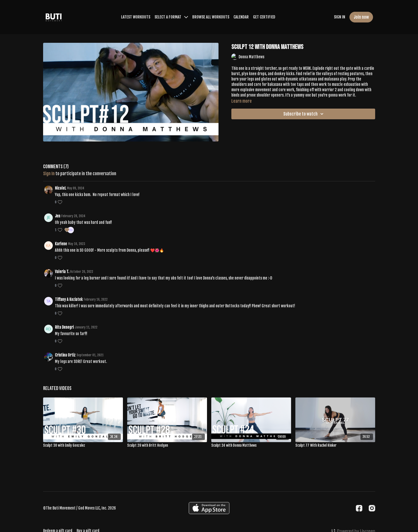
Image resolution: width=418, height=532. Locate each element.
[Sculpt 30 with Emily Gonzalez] (83, 446)
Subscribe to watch (304, 114)
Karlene (61, 244)
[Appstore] (209, 508)
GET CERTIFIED (264, 17)
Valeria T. (62, 272)
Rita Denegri (64, 327)
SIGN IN (340, 17)
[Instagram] (372, 508)
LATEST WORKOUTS (136, 17)
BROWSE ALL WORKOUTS (211, 17)
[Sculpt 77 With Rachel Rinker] (335, 446)
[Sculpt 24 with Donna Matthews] (251, 446)
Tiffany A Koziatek (69, 299)
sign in (49, 174)
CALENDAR (241, 17)
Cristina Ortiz (65, 355)
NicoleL (60, 188)
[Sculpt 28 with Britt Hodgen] (167, 446)
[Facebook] (359, 508)
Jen (58, 216)
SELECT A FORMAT (171, 17)
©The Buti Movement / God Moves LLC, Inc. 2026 (80, 508)
